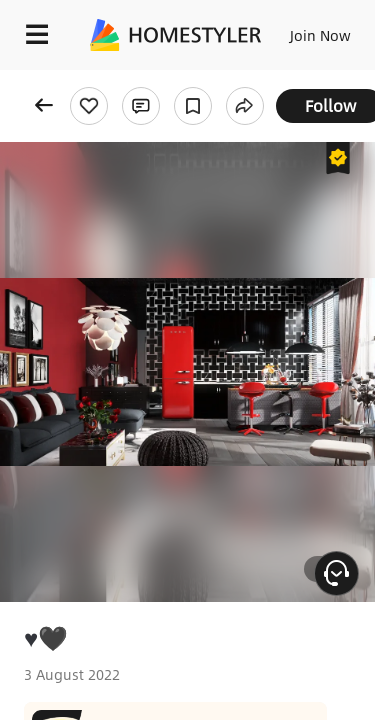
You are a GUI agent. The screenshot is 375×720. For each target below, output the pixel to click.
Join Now (320, 35)
